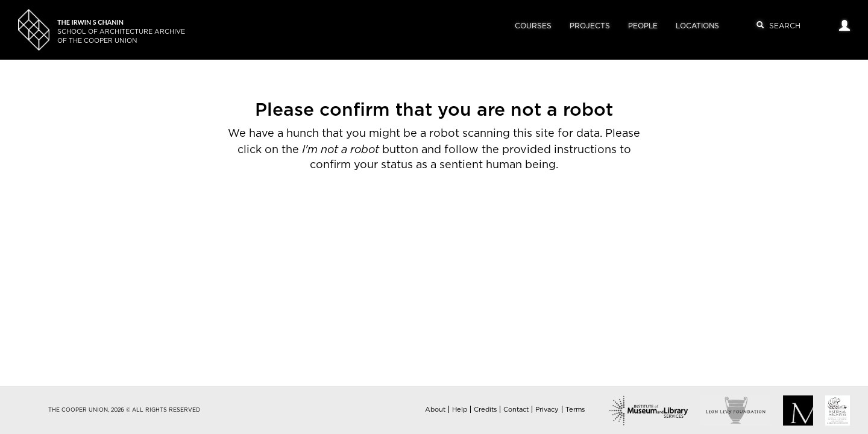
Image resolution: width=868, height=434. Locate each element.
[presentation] (417, 212)
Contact (516, 410)
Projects (590, 26)
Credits (485, 410)
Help (460, 410)
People (643, 26)
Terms (575, 410)
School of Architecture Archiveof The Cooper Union (121, 32)
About (435, 410)
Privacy (547, 410)
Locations (697, 26)
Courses (533, 26)
